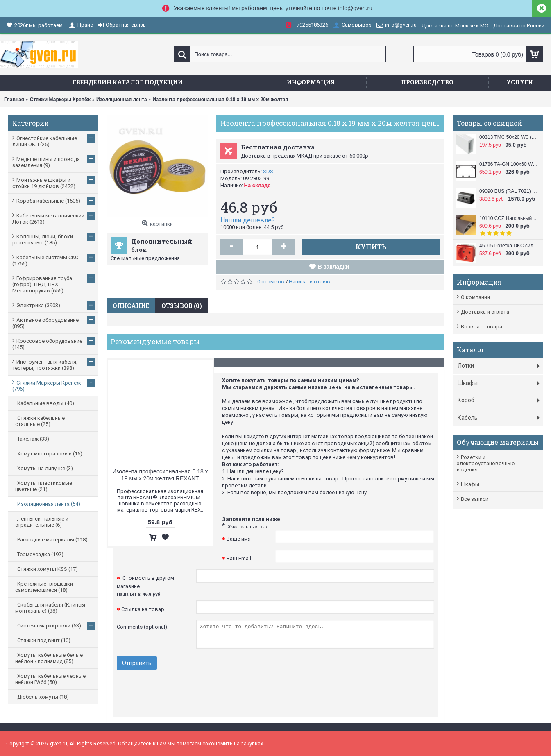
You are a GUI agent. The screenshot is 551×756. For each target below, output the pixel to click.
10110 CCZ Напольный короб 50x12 (509, 218)
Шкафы (470, 484)
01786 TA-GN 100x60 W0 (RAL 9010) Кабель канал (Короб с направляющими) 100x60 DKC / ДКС (509, 164)
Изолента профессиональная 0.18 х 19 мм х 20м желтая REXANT (160, 475)
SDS (268, 171)
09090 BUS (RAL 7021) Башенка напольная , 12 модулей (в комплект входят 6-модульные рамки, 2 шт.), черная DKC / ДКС (509, 191)
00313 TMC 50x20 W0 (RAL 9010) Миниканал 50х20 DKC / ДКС (509, 137)
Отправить (137, 663)
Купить (371, 247)
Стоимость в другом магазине (145, 586)
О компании (475, 297)
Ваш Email (239, 558)
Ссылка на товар (143, 609)
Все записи (475, 499)
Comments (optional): (143, 627)
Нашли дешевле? (248, 220)
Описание (131, 306)
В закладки (334, 267)
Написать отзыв (310, 282)
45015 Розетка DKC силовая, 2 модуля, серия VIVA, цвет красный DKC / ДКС (509, 246)
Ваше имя (239, 539)
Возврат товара (482, 327)
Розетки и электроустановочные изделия (486, 463)
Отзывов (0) (182, 306)
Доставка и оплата (485, 312)
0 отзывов (271, 282)
